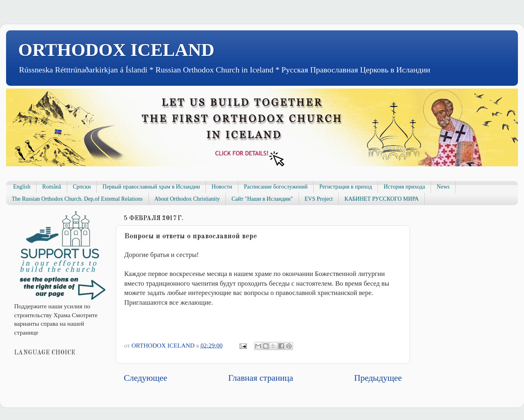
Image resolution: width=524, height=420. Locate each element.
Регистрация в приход (346, 187)
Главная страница (261, 378)
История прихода (404, 187)
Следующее (145, 378)
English (22, 187)
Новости (222, 187)
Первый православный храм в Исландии (151, 187)
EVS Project (319, 199)
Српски (82, 187)
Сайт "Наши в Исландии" (262, 199)
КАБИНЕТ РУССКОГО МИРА (381, 199)
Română (52, 187)
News (443, 187)
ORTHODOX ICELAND (116, 50)
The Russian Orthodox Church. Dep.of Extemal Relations (77, 199)
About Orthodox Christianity (187, 199)
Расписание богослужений (276, 187)
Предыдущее (378, 378)
